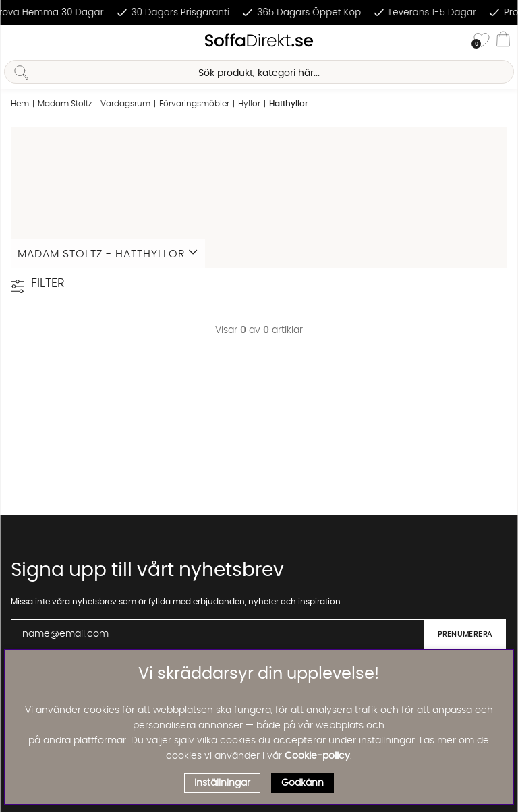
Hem (20, 104)
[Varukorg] (503, 41)
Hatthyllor (289, 104)
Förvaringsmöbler (194, 104)
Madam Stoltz (65, 104)
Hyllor (249, 104)
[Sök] (259, 72)
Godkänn (303, 783)
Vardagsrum (125, 104)
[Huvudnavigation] (16, 41)
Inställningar (222, 783)
